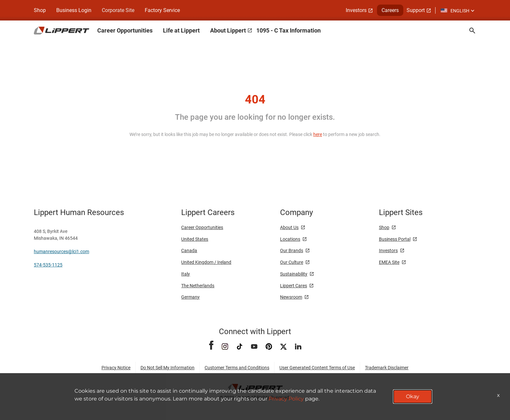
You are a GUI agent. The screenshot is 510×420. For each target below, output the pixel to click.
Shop (40, 10)
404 (255, 100)
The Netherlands (198, 286)
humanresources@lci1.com (61, 251)
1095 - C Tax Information (289, 30)
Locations (290, 239)
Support (416, 10)
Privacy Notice (116, 368)
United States (195, 239)
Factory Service (162, 10)
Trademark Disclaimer (387, 368)
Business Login (74, 10)
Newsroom (291, 297)
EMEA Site (389, 262)
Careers (390, 10)
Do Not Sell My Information (168, 368)
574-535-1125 (48, 265)
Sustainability (294, 274)
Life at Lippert (181, 30)
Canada (189, 251)
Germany (190, 297)
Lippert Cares (294, 286)
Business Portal (395, 239)
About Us (289, 227)
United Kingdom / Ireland (206, 262)
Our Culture (292, 262)
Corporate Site (118, 10)
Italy (186, 274)
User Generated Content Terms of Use (317, 368)
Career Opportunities (125, 30)
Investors (356, 10)
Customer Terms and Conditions (237, 368)
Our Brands (292, 251)
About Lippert (228, 30)
